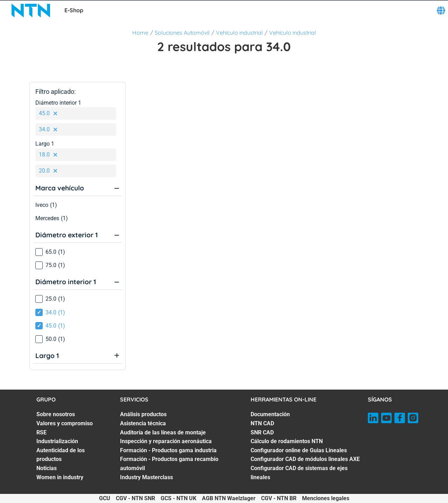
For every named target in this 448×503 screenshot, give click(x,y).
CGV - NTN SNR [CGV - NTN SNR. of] (135, 498)
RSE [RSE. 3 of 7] (41, 432)
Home (140, 33)
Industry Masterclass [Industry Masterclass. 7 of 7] (146, 477)
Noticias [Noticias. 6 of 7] (47, 468)
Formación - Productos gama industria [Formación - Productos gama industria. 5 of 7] (168, 450)
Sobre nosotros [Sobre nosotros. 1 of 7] (56, 414)
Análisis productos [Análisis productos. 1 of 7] (143, 414)
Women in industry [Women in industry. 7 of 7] (60, 477)
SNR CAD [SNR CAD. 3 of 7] (262, 432)
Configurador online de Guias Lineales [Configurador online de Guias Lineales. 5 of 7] (299, 450)
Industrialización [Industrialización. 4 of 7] (57, 441)
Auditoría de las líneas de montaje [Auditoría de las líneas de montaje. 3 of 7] (163, 432)
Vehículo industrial (239, 33)
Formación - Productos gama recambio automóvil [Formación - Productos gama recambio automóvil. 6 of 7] (169, 464)
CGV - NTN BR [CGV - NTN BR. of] (279, 498)
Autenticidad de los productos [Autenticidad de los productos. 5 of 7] (61, 455)
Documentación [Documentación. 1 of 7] (270, 414)
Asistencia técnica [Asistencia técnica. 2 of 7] (143, 423)
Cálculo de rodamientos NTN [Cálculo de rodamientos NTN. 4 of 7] (287, 441)
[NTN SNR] (31, 11)
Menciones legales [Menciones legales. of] (326, 498)
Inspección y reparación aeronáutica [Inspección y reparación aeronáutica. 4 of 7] (166, 441)
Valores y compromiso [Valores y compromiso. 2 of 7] (65, 423)
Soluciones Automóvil (182, 33)
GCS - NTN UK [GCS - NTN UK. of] (178, 498)
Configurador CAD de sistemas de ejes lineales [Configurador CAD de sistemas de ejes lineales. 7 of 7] (299, 473)
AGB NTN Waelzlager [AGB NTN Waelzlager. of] (229, 498)
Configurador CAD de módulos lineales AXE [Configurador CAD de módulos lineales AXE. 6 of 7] (305, 459)
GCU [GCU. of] (105, 498)
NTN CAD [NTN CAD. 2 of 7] (262, 423)
